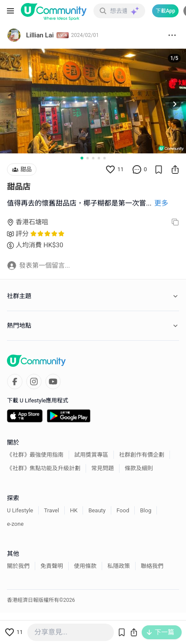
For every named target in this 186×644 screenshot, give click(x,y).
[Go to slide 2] (88, 158)
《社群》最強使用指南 (35, 455)
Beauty (97, 510)
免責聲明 (52, 566)
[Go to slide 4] (99, 158)
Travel (51, 510)
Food (123, 510)
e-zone (15, 524)
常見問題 (103, 468)
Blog (146, 510)
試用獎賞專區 (91, 455)
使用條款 (85, 566)
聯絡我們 (152, 566)
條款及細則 (139, 468)
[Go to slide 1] (82, 158)
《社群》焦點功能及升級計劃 (44, 468)
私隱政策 (119, 566)
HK (74, 510)
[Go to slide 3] (93, 158)
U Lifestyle (20, 510)
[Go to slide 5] (105, 158)
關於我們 (18, 566)
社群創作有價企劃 (142, 455)
